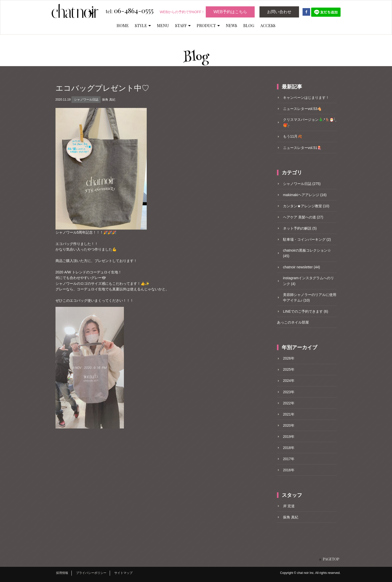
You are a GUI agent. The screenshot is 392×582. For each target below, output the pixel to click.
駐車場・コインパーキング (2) (307, 239)
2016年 (289, 470)
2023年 (289, 392)
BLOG (249, 25)
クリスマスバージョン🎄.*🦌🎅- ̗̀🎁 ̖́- (310, 122)
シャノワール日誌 (86, 100)
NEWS (231, 25)
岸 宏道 (289, 506)
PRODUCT (208, 25)
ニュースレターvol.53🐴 (302, 109)
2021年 (289, 414)
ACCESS (268, 25)
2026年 (289, 358)
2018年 (289, 448)
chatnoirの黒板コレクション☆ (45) (307, 253)
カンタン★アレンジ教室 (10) (306, 206)
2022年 (289, 403)
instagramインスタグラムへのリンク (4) (309, 281)
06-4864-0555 (130, 11)
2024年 (289, 381)
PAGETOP (331, 559)
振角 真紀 (109, 100)
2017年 (289, 459)
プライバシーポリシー (91, 573)
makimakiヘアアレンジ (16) (305, 195)
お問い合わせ (279, 12)
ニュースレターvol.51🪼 (302, 148)
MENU (163, 25)
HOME (123, 25)
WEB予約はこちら (230, 12)
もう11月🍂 (293, 136)
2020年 (289, 425)
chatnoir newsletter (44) (302, 267)
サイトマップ (123, 573)
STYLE (143, 25)
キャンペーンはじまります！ (306, 98)
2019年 (289, 437)
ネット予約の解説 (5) (300, 228)
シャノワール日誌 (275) (302, 184)
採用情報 (62, 573)
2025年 (289, 369)
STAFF (183, 25)
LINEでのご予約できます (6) (306, 311)
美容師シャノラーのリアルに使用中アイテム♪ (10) (310, 297)
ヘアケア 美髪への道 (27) (303, 217)
